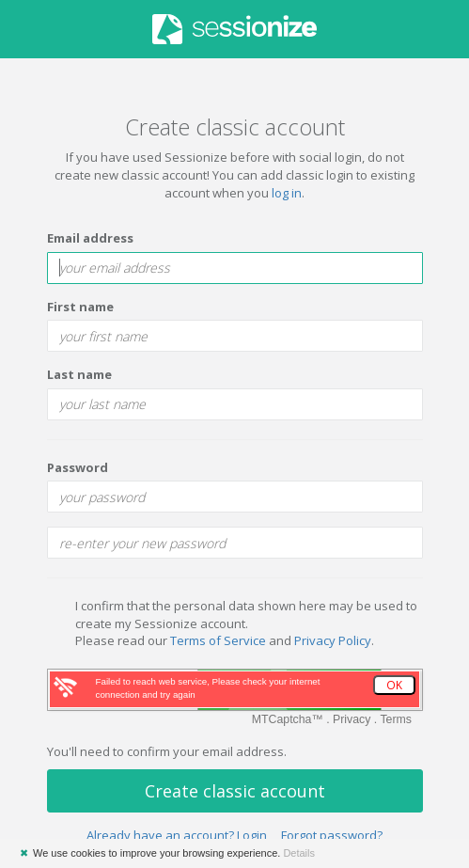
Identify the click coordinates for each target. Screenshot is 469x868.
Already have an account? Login (177, 835)
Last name (79, 374)
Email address (90, 238)
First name (80, 307)
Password (78, 467)
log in (287, 193)
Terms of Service (218, 640)
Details (299, 853)
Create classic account (235, 791)
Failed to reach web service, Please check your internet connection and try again (208, 688)
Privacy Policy (333, 640)
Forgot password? (332, 835)
